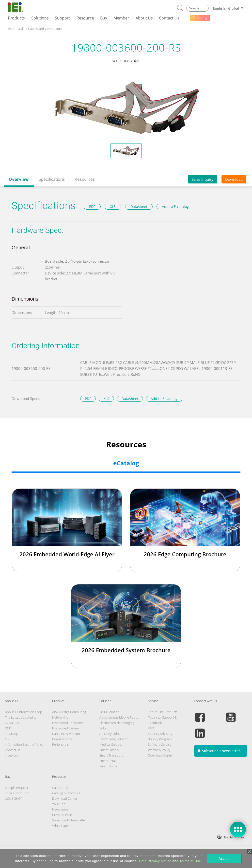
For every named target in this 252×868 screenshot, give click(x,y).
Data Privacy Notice (155, 861)
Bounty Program (160, 739)
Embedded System (65, 728)
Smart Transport (111, 755)
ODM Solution (110, 712)
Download (234, 179)
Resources (85, 179)
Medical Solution (111, 744)
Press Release (62, 815)
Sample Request (16, 788)
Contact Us (13, 750)
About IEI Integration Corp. (24, 712)
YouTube (59, 804)
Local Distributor (17, 793)
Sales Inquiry (203, 179)
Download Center (160, 755)
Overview (19, 179)
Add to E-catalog (175, 207)
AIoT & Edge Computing (69, 712)
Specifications (52, 179)
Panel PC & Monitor (66, 734)
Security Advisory (160, 734)
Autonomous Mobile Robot (119, 717)
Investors (11, 755)
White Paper (61, 826)
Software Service (160, 744)
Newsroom (60, 809)
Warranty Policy (159, 750)
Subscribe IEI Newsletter (69, 820)
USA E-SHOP (14, 798)
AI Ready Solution (112, 734)
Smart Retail (108, 761)
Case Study (60, 788)
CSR (8, 739)
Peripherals (60, 744)
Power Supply (62, 739)
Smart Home (108, 766)
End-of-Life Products (163, 712)
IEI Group (12, 734)
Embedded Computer (68, 723)
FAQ (151, 728)
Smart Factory (109, 750)
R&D (8, 728)
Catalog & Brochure (66, 793)
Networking (60, 717)
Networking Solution (114, 739)
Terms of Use (190, 861)
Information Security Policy (24, 744)
